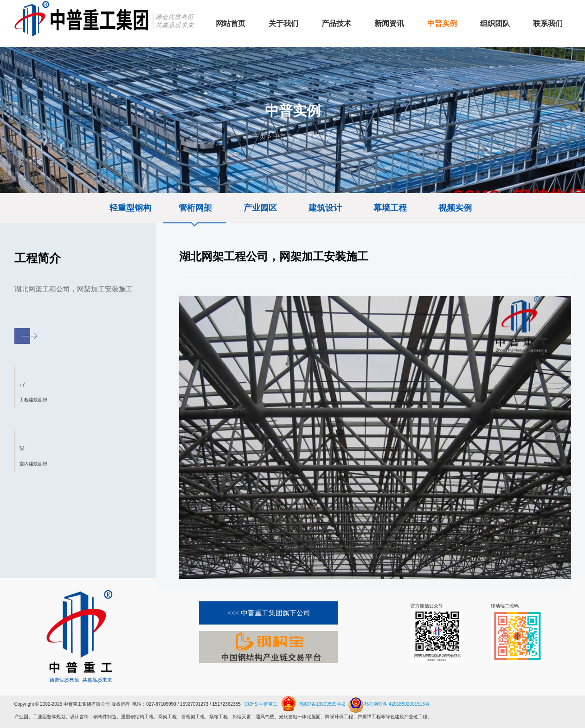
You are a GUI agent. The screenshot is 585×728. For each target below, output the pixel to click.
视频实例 (455, 208)
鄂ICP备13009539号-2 (322, 704)
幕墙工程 (390, 208)
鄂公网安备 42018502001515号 (388, 701)
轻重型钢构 (130, 208)
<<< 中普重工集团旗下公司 (269, 613)
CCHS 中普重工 (261, 704)
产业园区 (260, 208)
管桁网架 (319, 136)
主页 (259, 136)
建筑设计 (325, 208)
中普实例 (286, 136)
